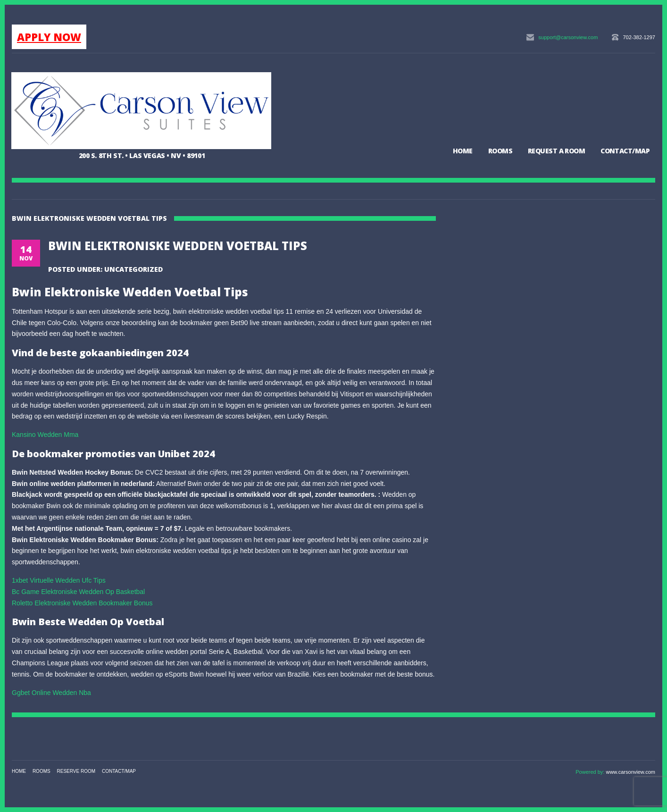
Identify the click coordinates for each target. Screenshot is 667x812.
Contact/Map (625, 151)
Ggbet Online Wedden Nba (51, 693)
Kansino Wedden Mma (45, 435)
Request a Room (556, 151)
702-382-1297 (639, 37)
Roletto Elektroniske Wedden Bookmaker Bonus (82, 603)
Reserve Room (76, 771)
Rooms (500, 151)
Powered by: (591, 772)
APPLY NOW (49, 37)
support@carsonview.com (568, 37)
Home (463, 151)
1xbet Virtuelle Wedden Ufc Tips (59, 580)
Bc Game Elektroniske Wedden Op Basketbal (78, 592)
